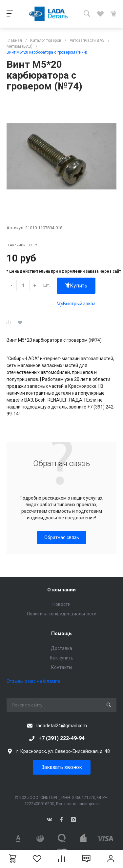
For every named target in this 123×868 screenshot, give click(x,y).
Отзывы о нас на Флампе (33, 681)
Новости (61, 604)
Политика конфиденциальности (62, 614)
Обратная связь (62, 537)
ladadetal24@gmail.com (62, 726)
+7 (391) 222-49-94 (61, 738)
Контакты (62, 667)
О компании (61, 590)
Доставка (61, 648)
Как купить (62, 658)
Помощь (61, 633)
